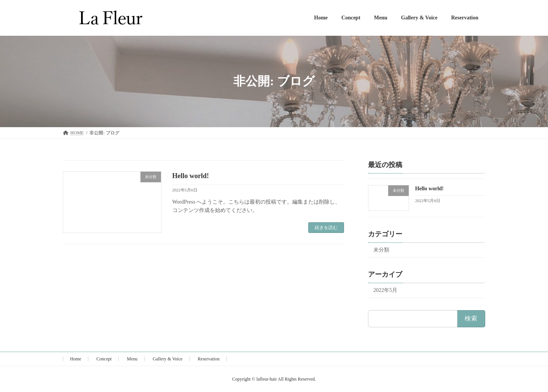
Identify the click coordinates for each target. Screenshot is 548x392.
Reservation (209, 359)
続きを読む (326, 228)
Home (76, 359)
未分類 (381, 250)
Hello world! (191, 176)
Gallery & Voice (167, 359)
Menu (132, 359)
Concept (104, 359)
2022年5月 (385, 290)
